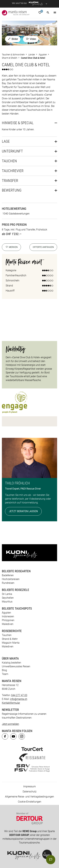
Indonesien (8, 616)
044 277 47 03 (19, 695)
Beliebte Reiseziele (15, 590)
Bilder (13, 39)
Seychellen (8, 598)
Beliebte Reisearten (16, 571)
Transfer (10, 181)
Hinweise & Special (18, 123)
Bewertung (12, 190)
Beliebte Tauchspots (17, 608)
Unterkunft (12, 151)
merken (11, 247)
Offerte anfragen (43, 247)
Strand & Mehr (10, 639)
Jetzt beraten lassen (23, 511)
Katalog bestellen (11, 663)
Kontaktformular (11, 703)
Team (5, 674)
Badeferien (8, 575)
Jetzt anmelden (10, 724)
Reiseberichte (12, 631)
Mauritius (7, 602)
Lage (6, 141)
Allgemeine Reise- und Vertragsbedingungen (29, 797)
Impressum (29, 786)
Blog (4, 670)
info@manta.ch (19, 699)
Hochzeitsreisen (11, 579)
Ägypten (6, 613)
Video (31, 39)
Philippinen (8, 620)
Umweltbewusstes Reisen (16, 666)
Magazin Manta (11, 643)
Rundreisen (8, 583)
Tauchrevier (13, 171)
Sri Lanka (7, 594)
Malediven (8, 624)
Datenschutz (30, 792)
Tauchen (9, 161)
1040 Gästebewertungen (16, 214)
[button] (48, 13)
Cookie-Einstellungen (30, 802)
